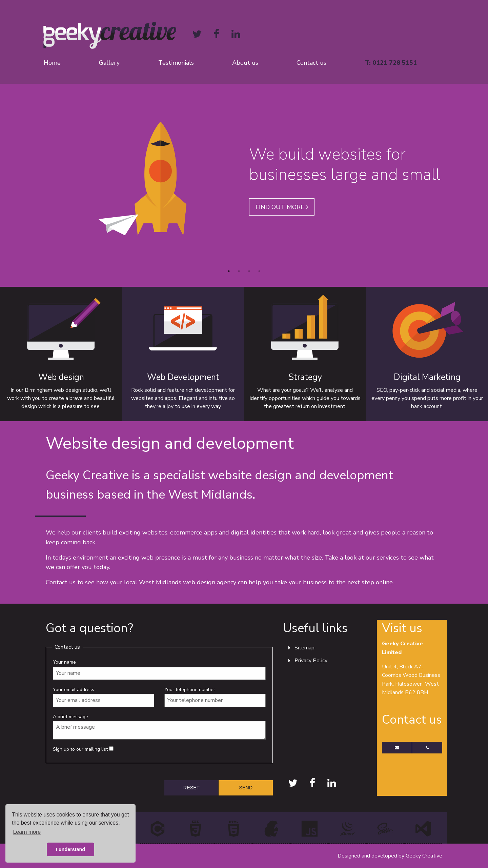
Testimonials (176, 63)
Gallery (109, 63)
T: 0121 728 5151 (391, 63)
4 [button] (259, 271)
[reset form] (191, 788)
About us (245, 63)
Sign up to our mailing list (83, 749)
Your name (159, 669)
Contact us (311, 63)
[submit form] (246, 788)
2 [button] (239, 271)
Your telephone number (215, 697)
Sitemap (304, 648)
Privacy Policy (311, 661)
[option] (244, 179)
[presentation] (97, 783)
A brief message (159, 726)
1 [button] (229, 271)
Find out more (282, 207)
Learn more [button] (27, 832)
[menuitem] (66, 63)
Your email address (104, 697)
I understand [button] (70, 849)
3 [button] (249, 271)
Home (52, 63)
